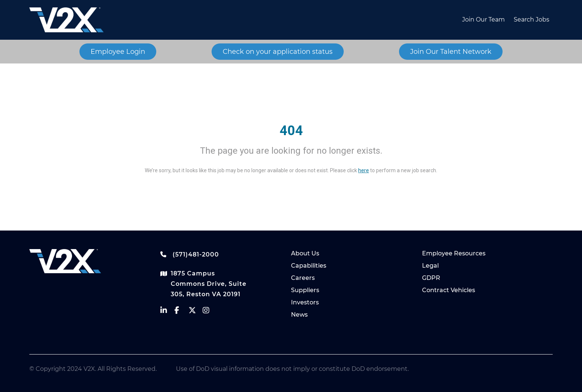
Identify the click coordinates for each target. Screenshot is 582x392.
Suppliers (305, 290)
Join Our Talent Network (451, 52)
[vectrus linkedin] (167, 312)
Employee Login (118, 52)
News (299, 315)
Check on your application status (278, 52)
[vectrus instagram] (210, 312)
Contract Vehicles (449, 290)
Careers (303, 278)
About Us (305, 253)
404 (291, 131)
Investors (305, 302)
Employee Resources (454, 253)
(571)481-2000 (190, 254)
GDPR (431, 278)
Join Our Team (483, 19)
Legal (430, 266)
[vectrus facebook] (182, 312)
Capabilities (309, 266)
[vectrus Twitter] (196, 312)
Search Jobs (532, 19)
